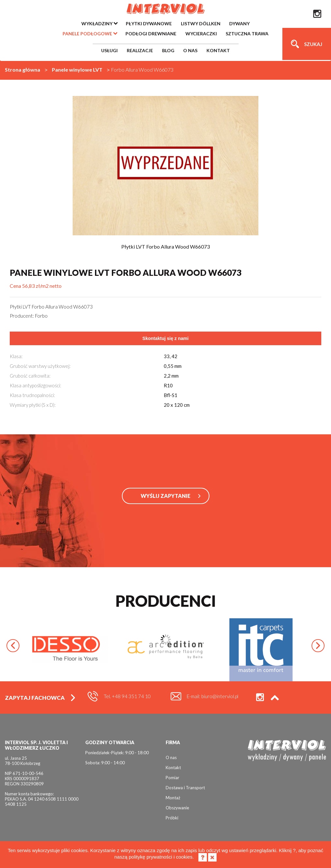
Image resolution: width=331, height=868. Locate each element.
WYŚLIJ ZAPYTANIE (165, 496)
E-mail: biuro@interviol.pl (213, 696)
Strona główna (23, 70)
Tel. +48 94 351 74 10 (127, 696)
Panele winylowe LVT (77, 70)
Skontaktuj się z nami (165, 338)
